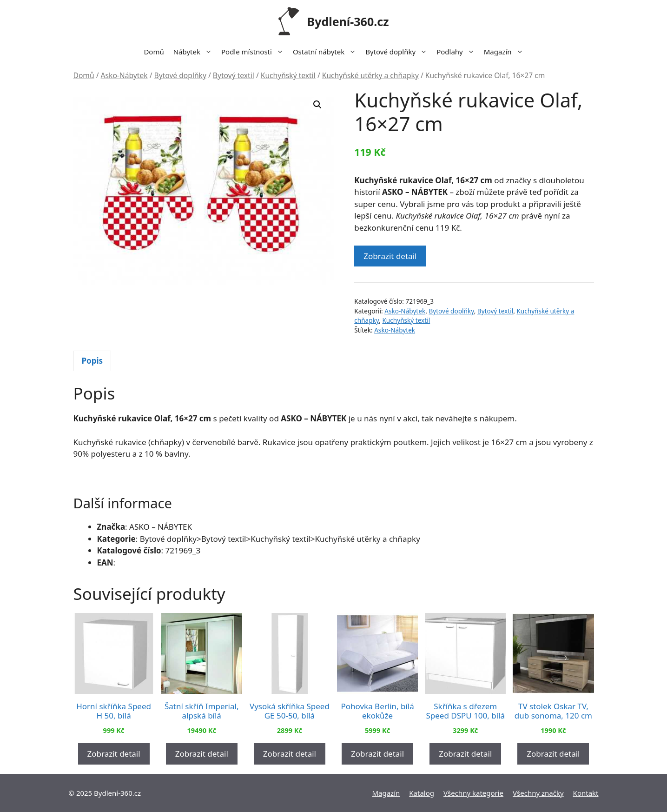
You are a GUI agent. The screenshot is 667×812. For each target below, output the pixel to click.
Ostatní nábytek (327, 52)
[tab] (92, 361)
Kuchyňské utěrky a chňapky (370, 75)
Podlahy (458, 52)
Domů (154, 52)
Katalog (422, 793)
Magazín (506, 52)
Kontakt (586, 793)
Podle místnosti (255, 52)
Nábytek (195, 52)
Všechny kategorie (473, 793)
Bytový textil (234, 75)
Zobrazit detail (390, 256)
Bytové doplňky (399, 52)
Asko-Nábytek (124, 75)
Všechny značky (538, 793)
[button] (317, 105)
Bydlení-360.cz (348, 21)
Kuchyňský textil (288, 75)
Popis (92, 361)
